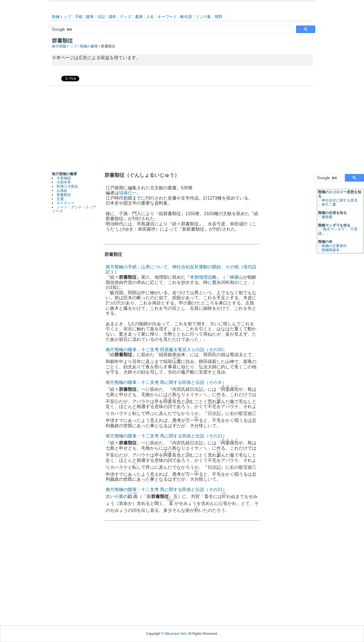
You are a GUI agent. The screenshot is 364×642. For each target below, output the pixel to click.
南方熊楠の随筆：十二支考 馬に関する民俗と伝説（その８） (166, 382)
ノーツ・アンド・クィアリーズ (74, 209)
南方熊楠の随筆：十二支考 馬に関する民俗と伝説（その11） (166, 436)
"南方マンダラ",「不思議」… (338, 231)
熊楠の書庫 (89, 46)
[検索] (170, 29)
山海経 (62, 191)
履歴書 (327, 217)
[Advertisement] (182, 128)
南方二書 (329, 204)
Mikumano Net (175, 634)
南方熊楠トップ (64, 46)
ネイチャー (66, 203)
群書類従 (64, 195)
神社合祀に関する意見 (340, 200)
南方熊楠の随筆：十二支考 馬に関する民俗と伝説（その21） (166, 489)
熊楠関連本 (331, 250)
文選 (60, 199)
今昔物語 (64, 178)
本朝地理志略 (203, 277)
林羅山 (236, 277)
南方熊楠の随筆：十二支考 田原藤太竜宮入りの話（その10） (166, 350)
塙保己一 (128, 193)
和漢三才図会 (67, 186)
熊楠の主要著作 (334, 246)
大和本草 (64, 182)
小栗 (119, 496)
